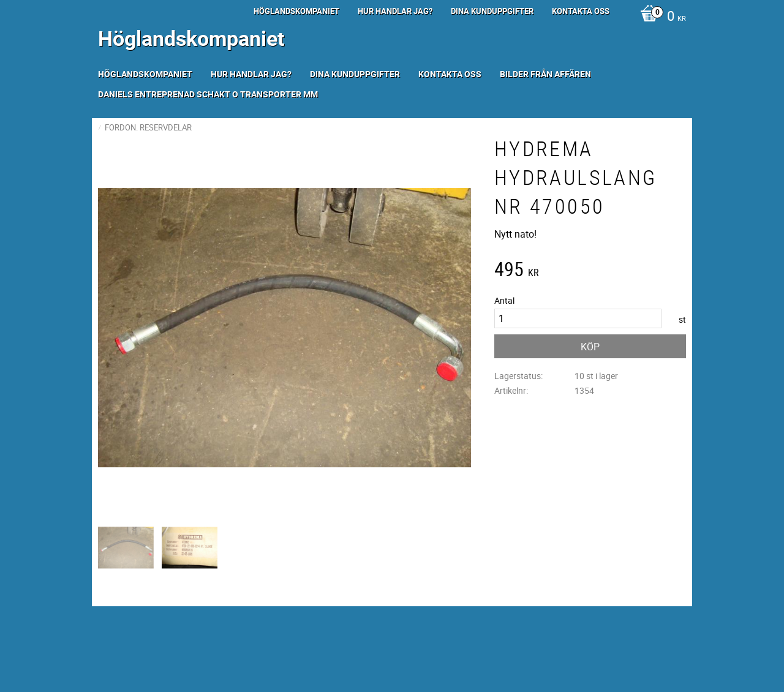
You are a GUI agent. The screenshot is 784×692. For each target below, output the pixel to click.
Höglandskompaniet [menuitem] (296, 11)
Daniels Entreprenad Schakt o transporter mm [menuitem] (208, 94)
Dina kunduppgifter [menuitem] (492, 11)
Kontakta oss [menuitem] (581, 11)
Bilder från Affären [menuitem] (545, 74)
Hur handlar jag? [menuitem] (395, 11)
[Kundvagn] (660, 17)
